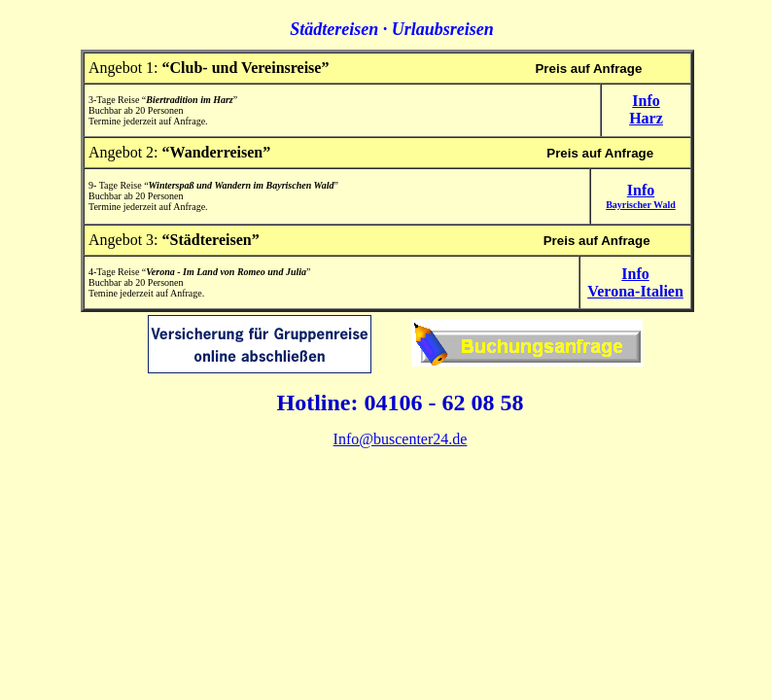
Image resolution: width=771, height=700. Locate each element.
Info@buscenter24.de (401, 439)
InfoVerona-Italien (635, 282)
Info (641, 196)
